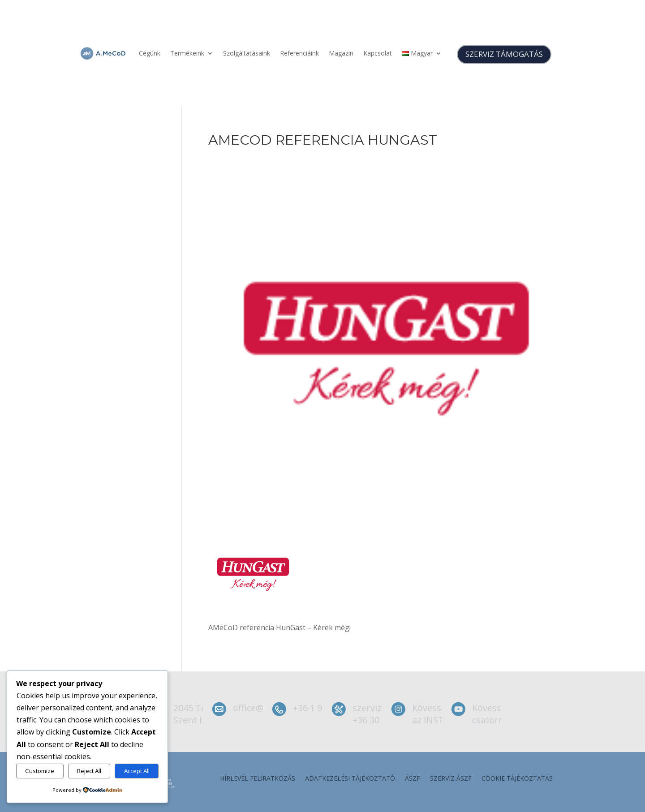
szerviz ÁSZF (451, 779)
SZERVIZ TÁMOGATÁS (504, 54)
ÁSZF (413, 779)
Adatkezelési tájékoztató (350, 779)
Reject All (89, 771)
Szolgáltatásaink (247, 53)
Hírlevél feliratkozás (258, 779)
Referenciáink (299, 53)
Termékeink (187, 53)
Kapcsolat (378, 53)
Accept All (137, 771)
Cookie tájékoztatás (517, 779)
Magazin (341, 53)
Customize (40, 771)
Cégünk (150, 53)
